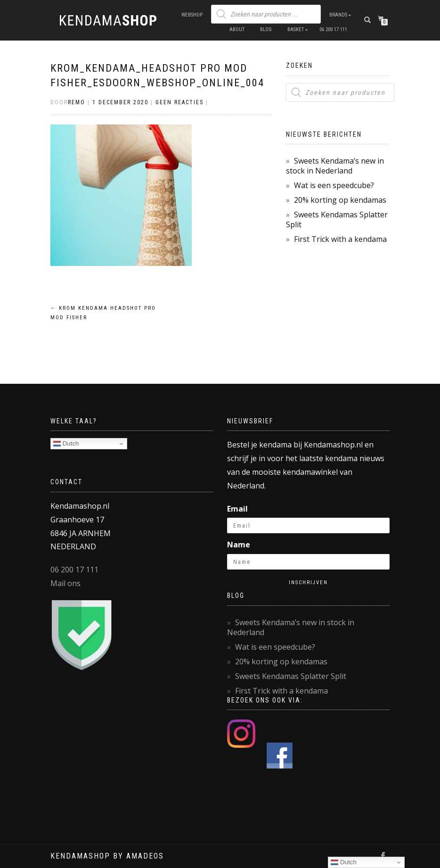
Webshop (192, 15)
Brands (338, 15)
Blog (266, 29)
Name (239, 545)
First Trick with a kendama (340, 239)
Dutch (66, 444)
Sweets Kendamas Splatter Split (337, 219)
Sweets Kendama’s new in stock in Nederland (335, 166)
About (237, 29)
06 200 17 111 (333, 29)
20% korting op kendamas (340, 200)
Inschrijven (308, 583)
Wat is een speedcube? (334, 185)
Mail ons (65, 583)
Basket (296, 29)
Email (237, 509)
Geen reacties (179, 102)
